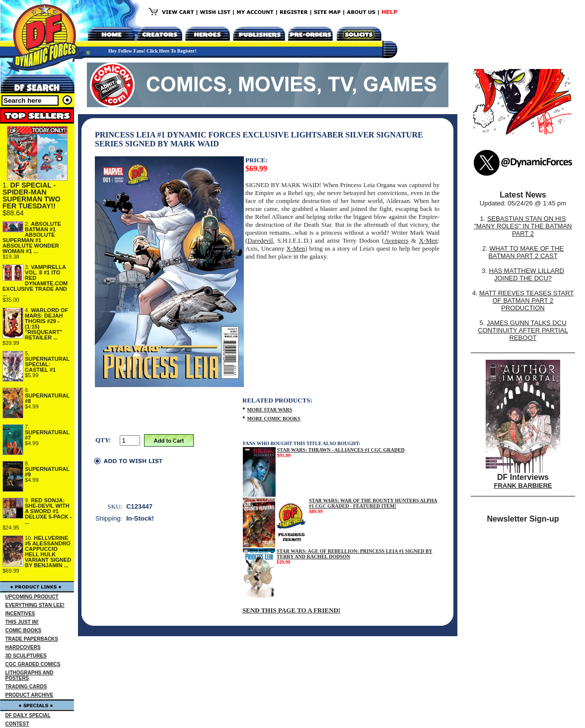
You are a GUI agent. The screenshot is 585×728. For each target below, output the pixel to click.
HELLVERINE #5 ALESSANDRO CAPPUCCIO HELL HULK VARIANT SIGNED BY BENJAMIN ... (48, 552)
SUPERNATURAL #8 (47, 398)
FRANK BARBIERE (523, 486)
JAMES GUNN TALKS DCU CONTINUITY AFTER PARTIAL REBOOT (523, 330)
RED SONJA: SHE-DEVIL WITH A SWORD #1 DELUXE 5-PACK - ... (48, 511)
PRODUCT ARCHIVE (30, 695)
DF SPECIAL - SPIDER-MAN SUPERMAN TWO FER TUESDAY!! (32, 196)
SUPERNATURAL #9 (47, 472)
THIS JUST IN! (22, 622)
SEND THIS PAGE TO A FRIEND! (291, 610)
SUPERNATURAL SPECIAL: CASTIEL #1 (47, 364)
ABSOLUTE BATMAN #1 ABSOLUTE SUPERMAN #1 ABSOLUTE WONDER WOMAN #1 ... (32, 237)
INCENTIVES (20, 614)
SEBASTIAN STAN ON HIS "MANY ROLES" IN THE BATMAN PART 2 (523, 226)
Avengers (397, 240)
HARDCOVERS (23, 647)
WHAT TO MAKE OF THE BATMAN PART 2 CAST (526, 252)
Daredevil (260, 240)
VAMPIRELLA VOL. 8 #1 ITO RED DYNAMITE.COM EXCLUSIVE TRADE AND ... (35, 281)
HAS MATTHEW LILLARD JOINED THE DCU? (527, 274)
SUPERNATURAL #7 (47, 435)
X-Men (429, 240)
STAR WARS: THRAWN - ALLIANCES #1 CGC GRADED (341, 450)
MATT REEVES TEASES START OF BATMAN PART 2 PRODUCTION (526, 300)
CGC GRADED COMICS (33, 664)
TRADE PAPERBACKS (32, 639)
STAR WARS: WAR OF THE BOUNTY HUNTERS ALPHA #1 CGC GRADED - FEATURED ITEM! (373, 503)
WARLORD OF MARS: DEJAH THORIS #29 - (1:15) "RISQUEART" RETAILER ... (46, 324)
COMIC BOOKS (24, 630)
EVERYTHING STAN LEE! (35, 605)
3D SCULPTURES (26, 656)
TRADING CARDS (26, 687)
